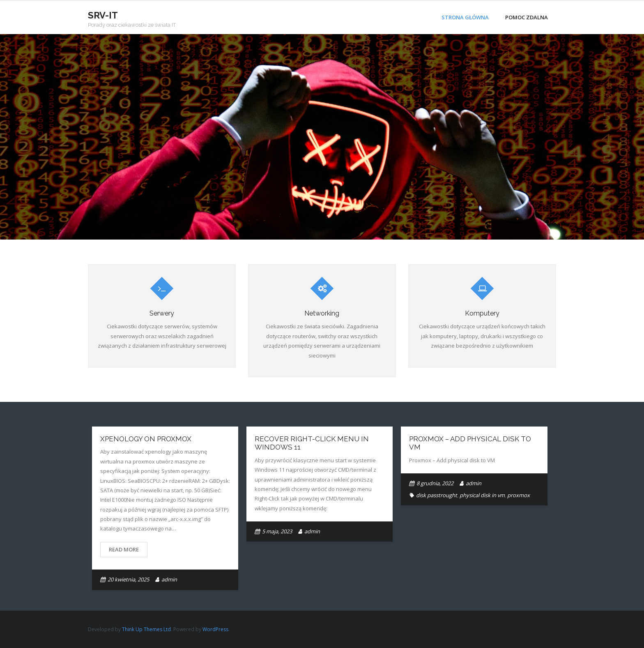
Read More (124, 549)
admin (169, 579)
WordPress (215, 629)
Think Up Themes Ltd (146, 629)
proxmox (519, 495)
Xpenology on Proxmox (146, 439)
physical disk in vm (482, 495)
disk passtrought (437, 495)
